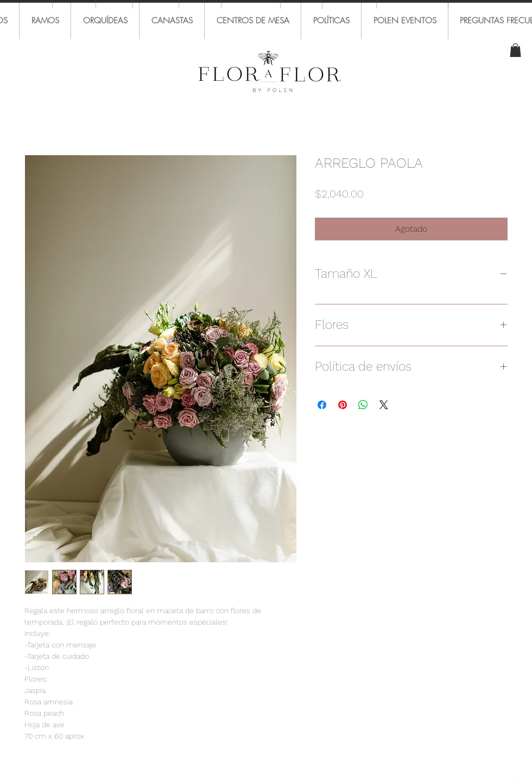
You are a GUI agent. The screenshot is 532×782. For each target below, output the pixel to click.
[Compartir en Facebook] (322, 405)
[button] (515, 50)
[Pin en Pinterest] (343, 405)
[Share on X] (384, 405)
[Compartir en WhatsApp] (363, 405)
